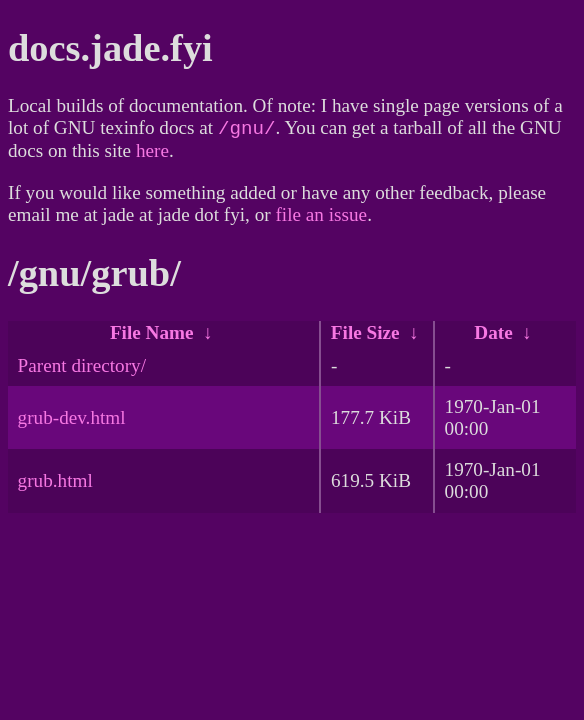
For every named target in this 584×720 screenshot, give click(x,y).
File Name (152, 336)
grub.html (55, 484)
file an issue (321, 218)
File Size (365, 336)
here (152, 154)
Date (493, 336)
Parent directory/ (82, 369)
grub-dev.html (72, 421)
